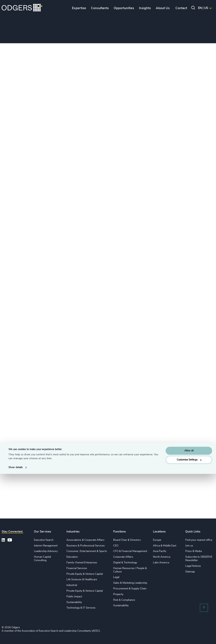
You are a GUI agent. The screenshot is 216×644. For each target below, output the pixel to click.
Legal (116, 577)
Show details (16, 638)
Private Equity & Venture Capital (85, 574)
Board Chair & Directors (127, 540)
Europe (157, 540)
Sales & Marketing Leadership (130, 583)
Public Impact (74, 597)
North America (162, 557)
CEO (116, 546)
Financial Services (77, 568)
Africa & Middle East (165, 546)
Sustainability (74, 602)
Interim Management (46, 546)
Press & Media (194, 551)
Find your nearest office (199, 540)
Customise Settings (189, 630)
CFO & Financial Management (130, 551)
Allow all (189, 621)
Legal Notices (193, 566)
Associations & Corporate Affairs (85, 540)
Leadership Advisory (46, 551)
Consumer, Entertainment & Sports (87, 551)
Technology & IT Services (81, 608)
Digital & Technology (125, 563)
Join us (189, 546)
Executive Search (44, 540)
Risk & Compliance (124, 600)
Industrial (72, 585)
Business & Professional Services (86, 546)
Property (118, 594)
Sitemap (190, 572)
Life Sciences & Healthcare (82, 579)
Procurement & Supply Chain (130, 589)
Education (72, 557)
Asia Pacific (160, 551)
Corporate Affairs (123, 557)
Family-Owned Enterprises (82, 563)
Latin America (161, 563)
